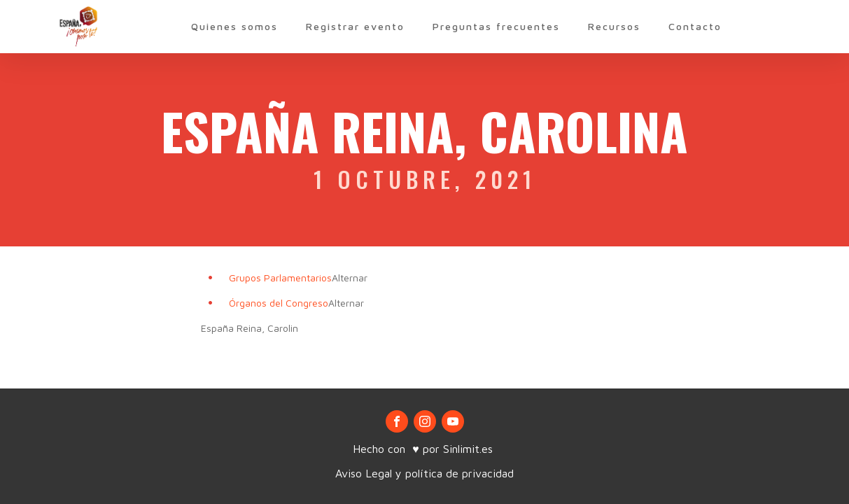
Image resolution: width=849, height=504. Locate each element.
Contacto (695, 26)
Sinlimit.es (470, 449)
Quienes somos (234, 26)
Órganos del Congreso (279, 303)
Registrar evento (355, 26)
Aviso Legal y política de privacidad (424, 473)
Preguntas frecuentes (496, 26)
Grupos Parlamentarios (280, 278)
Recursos (614, 26)
